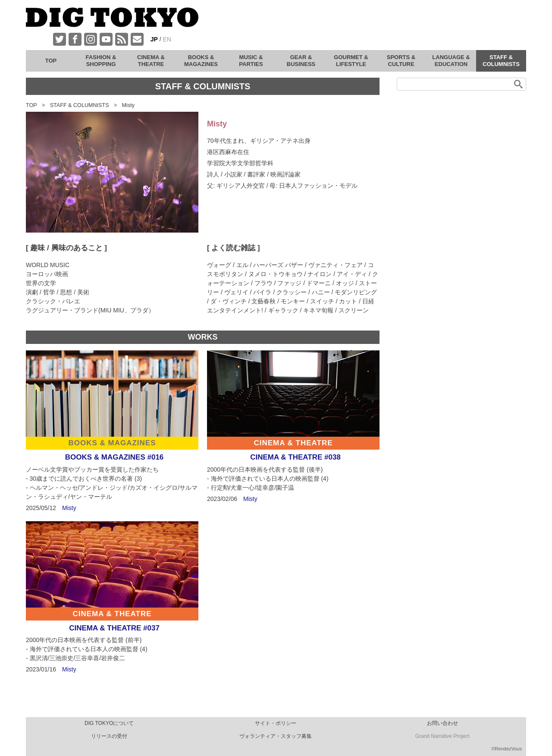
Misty (69, 508)
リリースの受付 (109, 736)
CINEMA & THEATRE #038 (295, 457)
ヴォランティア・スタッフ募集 (276, 736)
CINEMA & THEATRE (293, 443)
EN (167, 39)
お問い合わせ (442, 723)
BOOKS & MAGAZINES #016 (114, 457)
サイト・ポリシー (276, 723)
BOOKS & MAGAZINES (112, 443)
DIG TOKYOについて (109, 723)
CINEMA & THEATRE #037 (114, 628)
